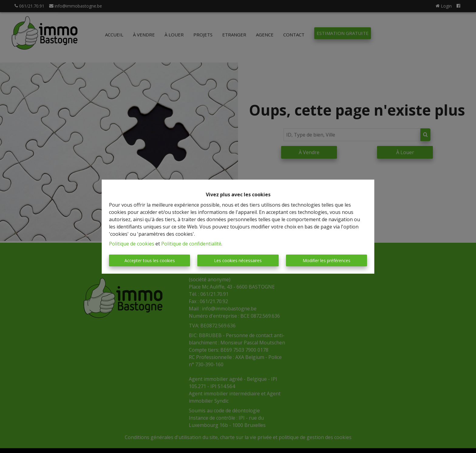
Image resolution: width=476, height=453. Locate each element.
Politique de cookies (132, 244)
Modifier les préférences (326, 260)
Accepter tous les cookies (150, 260)
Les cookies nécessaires (238, 260)
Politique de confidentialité (191, 244)
